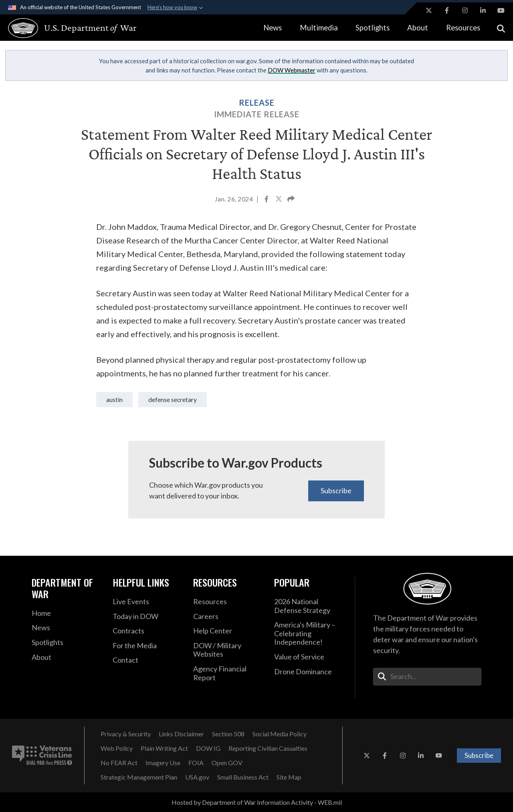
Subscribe (336, 490)
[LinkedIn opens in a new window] (483, 10)
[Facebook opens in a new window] (447, 10)
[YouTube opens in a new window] (501, 10)
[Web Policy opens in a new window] (117, 748)
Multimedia (319, 28)
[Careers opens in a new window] (228, 617)
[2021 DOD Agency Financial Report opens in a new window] (228, 673)
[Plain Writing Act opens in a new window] (164, 748)
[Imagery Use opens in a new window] (163, 763)
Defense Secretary (173, 399)
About (418, 28)
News (273, 28)
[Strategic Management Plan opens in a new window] (139, 777)
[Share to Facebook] (267, 200)
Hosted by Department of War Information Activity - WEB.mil (257, 802)
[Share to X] (279, 200)
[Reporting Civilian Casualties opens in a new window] (268, 748)
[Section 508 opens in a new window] (228, 734)
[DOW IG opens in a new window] (208, 748)
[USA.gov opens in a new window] (197, 777)
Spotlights (373, 28)
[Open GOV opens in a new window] (227, 763)
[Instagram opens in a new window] (465, 10)
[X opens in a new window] (429, 10)
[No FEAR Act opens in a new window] (119, 763)
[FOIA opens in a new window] (196, 763)
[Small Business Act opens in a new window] (243, 777)
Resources (463, 28)
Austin (114, 399)
